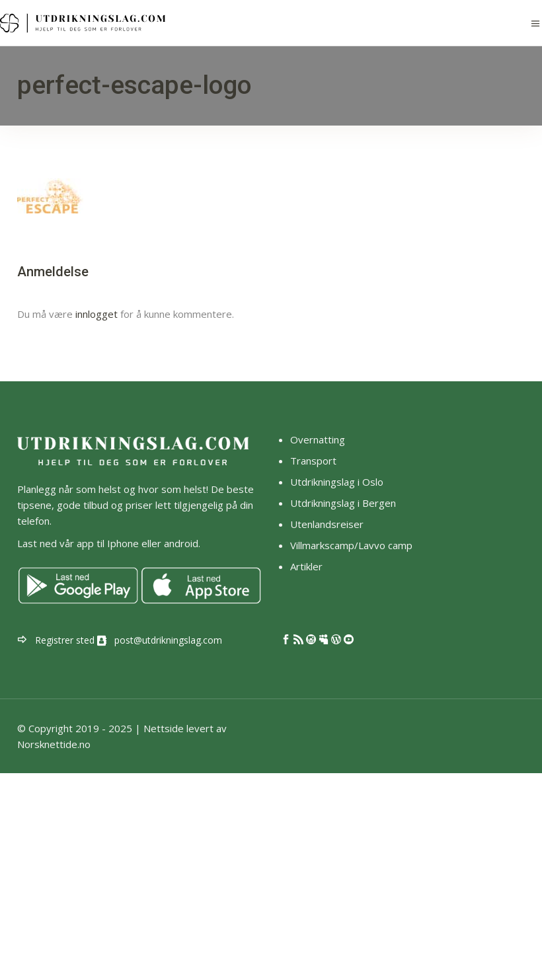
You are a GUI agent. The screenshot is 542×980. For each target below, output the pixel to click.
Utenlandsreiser (327, 524)
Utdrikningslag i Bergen (343, 503)
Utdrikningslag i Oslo (337, 482)
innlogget (97, 314)
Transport (313, 461)
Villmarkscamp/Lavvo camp (351, 545)
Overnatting (318, 439)
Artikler (308, 566)
